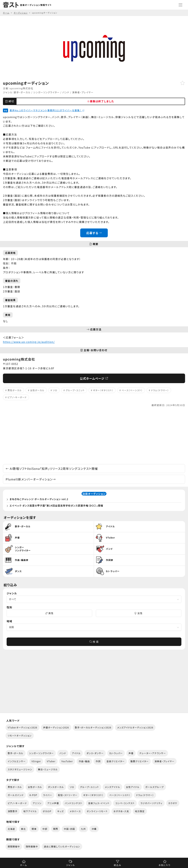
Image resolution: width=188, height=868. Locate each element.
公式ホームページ (94, 378)
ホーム (23, 865)
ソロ (55, 390)
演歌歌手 (13, 811)
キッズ (61, 811)
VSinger (36, 761)
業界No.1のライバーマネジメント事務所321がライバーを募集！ (47, 110)
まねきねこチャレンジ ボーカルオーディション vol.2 (39, 499)
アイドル (76, 753)
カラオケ (173, 803)
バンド (66, 92)
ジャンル (70, 865)
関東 (34, 829)
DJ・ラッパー (116, 753)
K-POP (33, 795)
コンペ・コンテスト (125, 803)
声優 (131, 753)
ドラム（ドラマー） (160, 390)
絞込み (117, 865)
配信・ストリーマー (68, 795)
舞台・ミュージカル (48, 769)
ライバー (48, 795)
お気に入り (164, 865)
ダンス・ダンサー (95, 753)
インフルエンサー (17, 761)
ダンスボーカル (56, 787)
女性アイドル (133, 787)
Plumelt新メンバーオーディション (31, 479)
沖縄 (94, 829)
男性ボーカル (15, 390)
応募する (94, 233)
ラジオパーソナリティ (151, 803)
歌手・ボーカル (22, 92)
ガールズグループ (155, 787)
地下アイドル (30, 811)
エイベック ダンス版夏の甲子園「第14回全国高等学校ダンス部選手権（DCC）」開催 (56, 506)
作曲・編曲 (84, 761)
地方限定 (140, 811)
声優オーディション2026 (56, 727)
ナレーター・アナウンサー (153, 753)
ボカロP (47, 811)
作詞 (98, 761)
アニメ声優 (53, 803)
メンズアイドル (112, 787)
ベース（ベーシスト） (132, 390)
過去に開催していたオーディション (62, 846)
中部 (45, 829)
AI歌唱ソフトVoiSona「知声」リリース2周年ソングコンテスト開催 (52, 469)
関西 (56, 829)
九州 (83, 829)
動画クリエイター (140, 761)
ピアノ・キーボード (17, 397)
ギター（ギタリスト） (103, 390)
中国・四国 (69, 829)
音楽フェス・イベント (99, 803)
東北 (23, 829)
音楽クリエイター (116, 761)
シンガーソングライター (46, 92)
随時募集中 (32, 846)
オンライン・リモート (97, 811)
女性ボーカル (37, 390)
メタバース (75, 811)
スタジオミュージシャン (20, 769)
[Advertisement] (94, 436)
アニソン (37, 803)
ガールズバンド (16, 795)
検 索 (94, 642)
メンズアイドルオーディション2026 (135, 727)
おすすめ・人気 (121, 811)
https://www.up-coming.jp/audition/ (29, 342)
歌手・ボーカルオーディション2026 (93, 727)
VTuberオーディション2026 (22, 727)
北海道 (11, 829)
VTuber (51, 761)
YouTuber (67, 761)
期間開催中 (14, 846)
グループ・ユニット (75, 390)
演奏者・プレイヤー (83, 92)
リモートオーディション (20, 735)
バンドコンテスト (74, 803)
